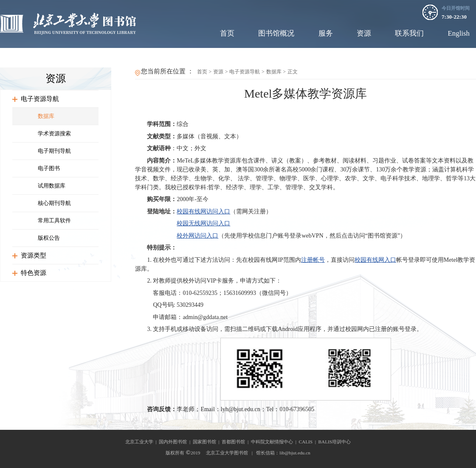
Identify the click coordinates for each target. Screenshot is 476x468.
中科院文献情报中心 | (275, 442)
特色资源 (34, 273)
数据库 (46, 116)
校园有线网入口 (375, 260)
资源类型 (34, 255)
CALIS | (309, 442)
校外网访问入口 (197, 236)
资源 (364, 33)
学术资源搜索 (54, 133)
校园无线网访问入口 (203, 223)
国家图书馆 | (207, 442)
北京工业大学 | (142, 442)
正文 (293, 72)
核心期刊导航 (54, 203)
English (459, 33)
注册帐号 (313, 260)
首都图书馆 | (236, 442)
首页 (227, 33)
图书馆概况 (276, 33)
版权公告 (49, 238)
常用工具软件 (54, 220)
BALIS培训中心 (335, 442)
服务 (326, 33)
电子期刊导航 (54, 151)
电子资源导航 (40, 99)
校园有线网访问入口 (203, 212)
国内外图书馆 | (176, 442)
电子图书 (49, 168)
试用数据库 (52, 186)
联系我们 (409, 33)
